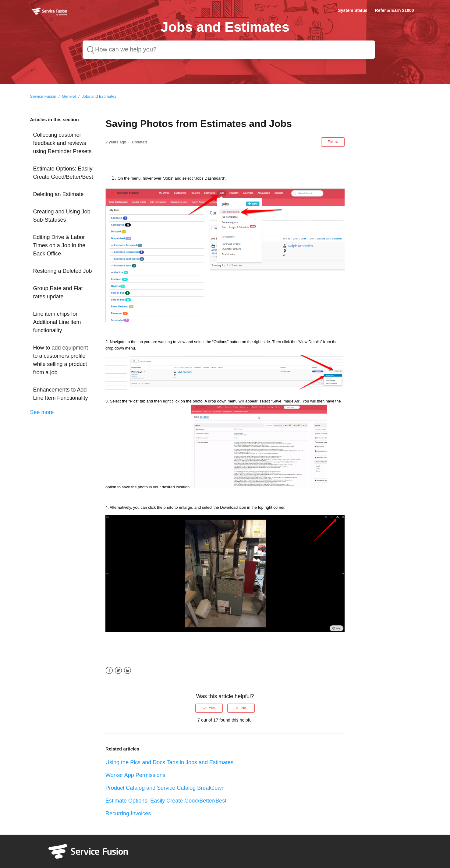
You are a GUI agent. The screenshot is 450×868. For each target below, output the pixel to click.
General (69, 96)
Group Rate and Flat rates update (58, 292)
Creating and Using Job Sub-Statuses (62, 216)
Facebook (109, 671)
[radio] (209, 708)
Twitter (118, 671)
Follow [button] (333, 142)
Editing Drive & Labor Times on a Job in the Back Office (59, 245)
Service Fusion (43, 96)
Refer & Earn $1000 (395, 10)
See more (42, 412)
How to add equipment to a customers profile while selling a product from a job (61, 360)
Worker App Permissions (135, 775)
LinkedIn (128, 671)
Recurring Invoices (128, 814)
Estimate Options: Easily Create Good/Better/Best (63, 173)
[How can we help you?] (229, 50)
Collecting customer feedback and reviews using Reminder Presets (62, 143)
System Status (353, 10)
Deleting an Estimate (58, 194)
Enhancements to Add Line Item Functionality (61, 394)
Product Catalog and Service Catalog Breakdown (165, 788)
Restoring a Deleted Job (63, 271)
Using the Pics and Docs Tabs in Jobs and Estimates (169, 762)
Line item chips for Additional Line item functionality (57, 322)
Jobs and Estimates (99, 96)
